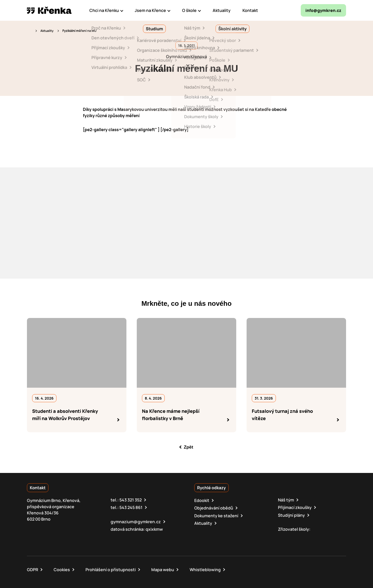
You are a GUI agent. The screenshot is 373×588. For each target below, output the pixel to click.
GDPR (33, 569)
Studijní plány (291, 515)
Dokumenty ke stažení (216, 515)
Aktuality (47, 31)
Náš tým (286, 500)
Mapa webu (163, 569)
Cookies (62, 569)
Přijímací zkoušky (295, 507)
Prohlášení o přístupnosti (111, 569)
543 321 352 (131, 500)
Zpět (189, 447)
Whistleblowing (205, 569)
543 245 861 (131, 507)
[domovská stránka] (49, 10)
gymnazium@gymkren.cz (136, 521)
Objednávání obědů (214, 508)
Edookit (202, 500)
